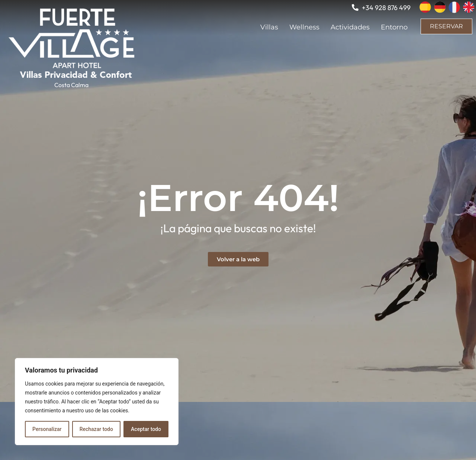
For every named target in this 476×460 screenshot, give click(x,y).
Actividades (350, 27)
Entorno (394, 27)
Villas (269, 27)
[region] (97, 402)
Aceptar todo (146, 429)
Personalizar (47, 429)
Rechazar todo (96, 429)
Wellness (304, 27)
